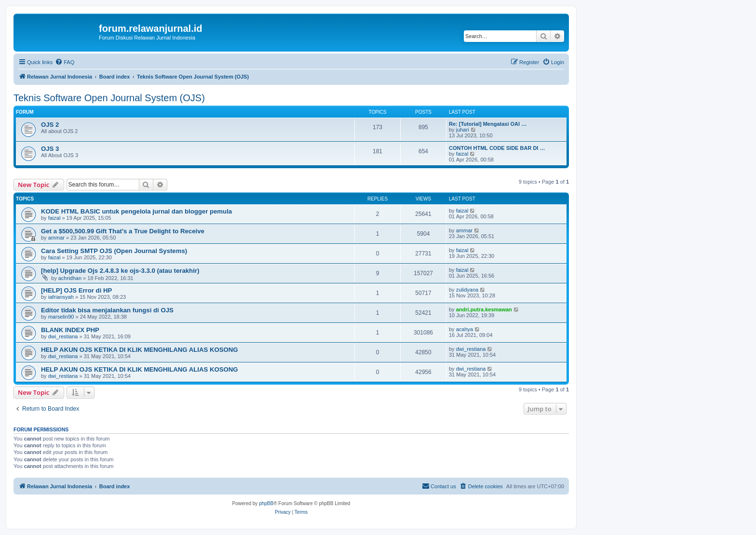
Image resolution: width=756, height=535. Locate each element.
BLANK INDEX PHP (70, 330)
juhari (463, 130)
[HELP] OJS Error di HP (76, 290)
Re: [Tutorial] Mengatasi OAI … (488, 124)
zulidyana (467, 290)
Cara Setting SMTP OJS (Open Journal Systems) (114, 251)
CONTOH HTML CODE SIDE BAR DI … (497, 148)
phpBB (266, 503)
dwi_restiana (63, 336)
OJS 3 (50, 149)
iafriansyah (61, 297)
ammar (56, 238)
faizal (462, 154)
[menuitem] (65, 62)
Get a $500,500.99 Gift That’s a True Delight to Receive (123, 231)
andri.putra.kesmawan (484, 309)
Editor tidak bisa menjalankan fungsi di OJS (107, 310)
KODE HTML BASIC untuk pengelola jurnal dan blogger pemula (136, 211)
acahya (465, 329)
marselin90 (61, 317)
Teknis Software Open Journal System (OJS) (109, 98)
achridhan (70, 278)
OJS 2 (50, 125)
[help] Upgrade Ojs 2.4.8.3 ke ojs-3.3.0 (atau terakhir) (120, 271)
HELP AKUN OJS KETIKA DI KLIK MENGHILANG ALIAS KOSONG (140, 350)
